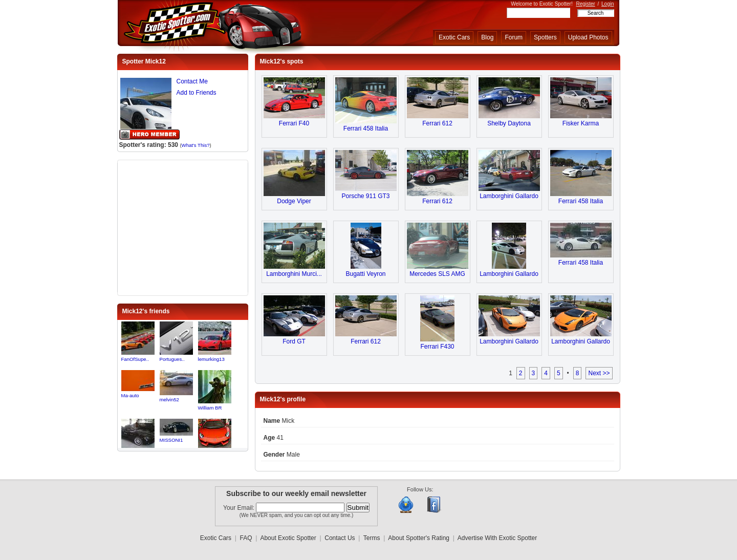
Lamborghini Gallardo (509, 196)
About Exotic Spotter (288, 538)
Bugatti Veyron (365, 274)
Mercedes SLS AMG (437, 274)
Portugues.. (172, 359)
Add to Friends (197, 93)
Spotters (545, 37)
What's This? (196, 145)
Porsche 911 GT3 (365, 196)
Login (608, 4)
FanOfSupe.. (135, 359)
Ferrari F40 (294, 123)
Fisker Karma (581, 123)
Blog (487, 37)
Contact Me (192, 81)
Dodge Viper (294, 201)
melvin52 (169, 400)
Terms (372, 538)
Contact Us (340, 538)
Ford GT (294, 341)
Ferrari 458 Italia (366, 128)
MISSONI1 (171, 440)
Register (585, 4)
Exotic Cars (454, 37)
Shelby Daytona (509, 123)
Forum (514, 37)
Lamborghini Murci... (294, 274)
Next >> (599, 373)
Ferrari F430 (437, 347)
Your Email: (240, 508)
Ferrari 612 (437, 123)
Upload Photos (588, 37)
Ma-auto (130, 395)
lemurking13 (211, 359)
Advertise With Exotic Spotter (497, 538)
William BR (210, 408)
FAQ (246, 538)
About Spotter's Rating (419, 538)
